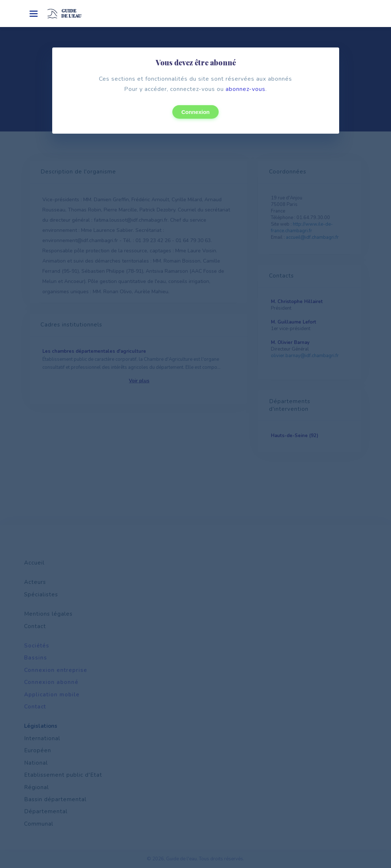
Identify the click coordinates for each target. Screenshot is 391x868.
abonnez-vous (246, 89)
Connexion (196, 112)
